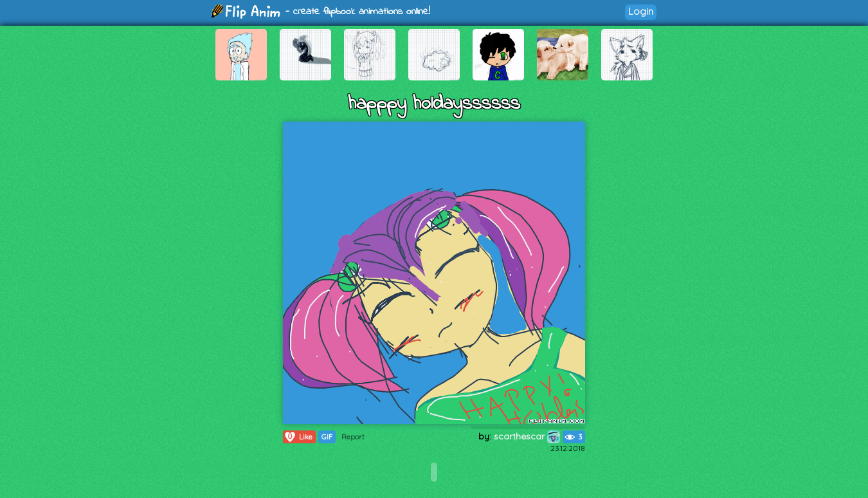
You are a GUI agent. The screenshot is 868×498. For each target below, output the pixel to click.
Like (298, 437)
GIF (327, 437)
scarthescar (527, 436)
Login (641, 11)
